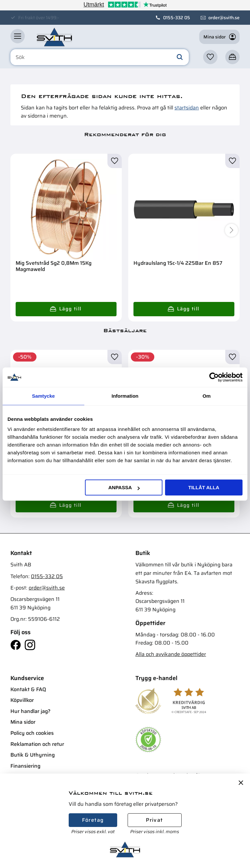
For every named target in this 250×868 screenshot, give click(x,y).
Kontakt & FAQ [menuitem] (28, 689)
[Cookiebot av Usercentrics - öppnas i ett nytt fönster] (214, 377)
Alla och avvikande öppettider (171, 654)
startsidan (187, 108)
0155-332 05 (177, 18)
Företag (93, 820)
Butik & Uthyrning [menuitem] (33, 755)
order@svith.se (224, 18)
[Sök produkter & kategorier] (100, 57)
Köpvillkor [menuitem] (22, 700)
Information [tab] (125, 396)
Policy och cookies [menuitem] (32, 733)
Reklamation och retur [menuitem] (37, 744)
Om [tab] (207, 396)
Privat (154, 820)
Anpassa (124, 487)
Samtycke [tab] (43, 396)
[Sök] (180, 57)
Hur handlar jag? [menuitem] (30, 711)
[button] (18, 36)
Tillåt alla (204, 487)
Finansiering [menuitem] (25, 766)
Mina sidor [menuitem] (23, 722)
